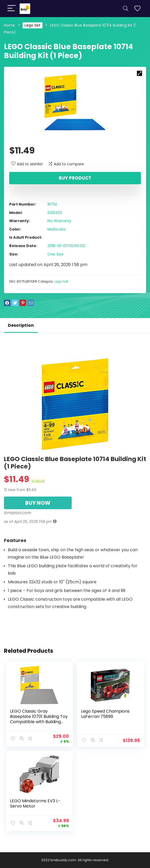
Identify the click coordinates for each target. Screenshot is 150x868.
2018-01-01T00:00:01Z (66, 246)
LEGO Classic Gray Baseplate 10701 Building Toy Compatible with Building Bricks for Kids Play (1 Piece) (39, 719)
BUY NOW (38, 503)
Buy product (75, 178)
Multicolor (57, 229)
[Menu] (12, 9)
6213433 (55, 213)
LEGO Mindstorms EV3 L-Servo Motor (35, 803)
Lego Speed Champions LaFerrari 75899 (105, 714)
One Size (55, 254)
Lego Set (33, 25)
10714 (52, 204)
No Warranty (59, 221)
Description (21, 325)
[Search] (126, 9)
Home (9, 25)
